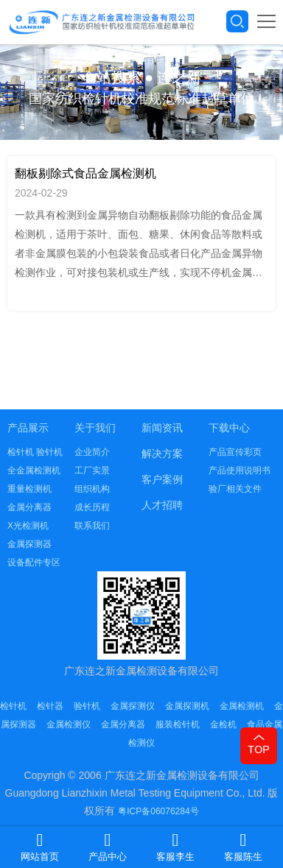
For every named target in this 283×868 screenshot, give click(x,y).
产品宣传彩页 (235, 452)
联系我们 (92, 526)
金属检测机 (242, 706)
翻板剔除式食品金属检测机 (85, 173)
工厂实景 (92, 470)
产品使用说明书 (240, 470)
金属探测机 (187, 706)
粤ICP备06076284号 (158, 811)
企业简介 (92, 452)
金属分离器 (29, 507)
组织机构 (92, 489)
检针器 (50, 706)
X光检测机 (28, 526)
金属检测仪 (69, 724)
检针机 (13, 706)
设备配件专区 (34, 562)
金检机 (223, 724)
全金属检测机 (34, 470)
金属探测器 (29, 544)
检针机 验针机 (35, 452)
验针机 (87, 706)
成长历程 (92, 507)
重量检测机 (29, 489)
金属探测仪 (133, 706)
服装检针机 (178, 724)
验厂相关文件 (235, 489)
